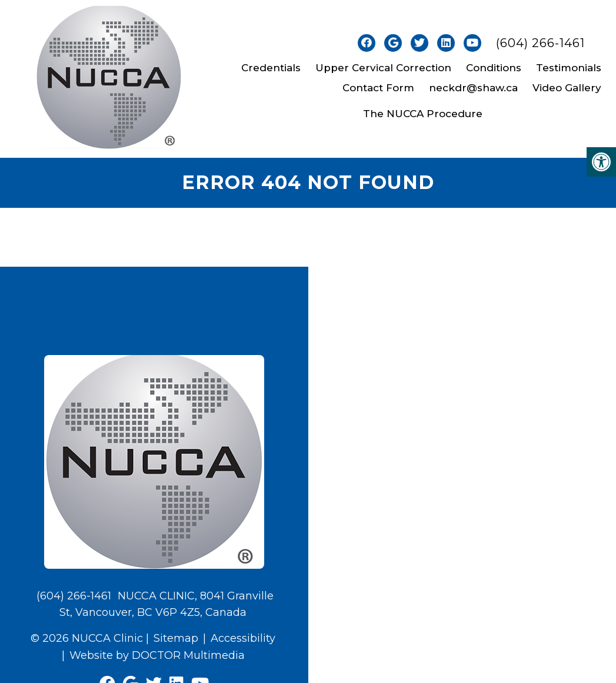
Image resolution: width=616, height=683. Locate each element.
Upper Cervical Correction (383, 68)
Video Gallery (567, 88)
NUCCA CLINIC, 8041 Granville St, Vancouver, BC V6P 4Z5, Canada (167, 604)
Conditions (494, 68)
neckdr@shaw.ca (473, 88)
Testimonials (569, 68)
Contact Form (378, 88)
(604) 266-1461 (540, 43)
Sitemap (176, 638)
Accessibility (243, 638)
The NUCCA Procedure (423, 114)
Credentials (271, 68)
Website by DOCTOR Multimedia (157, 655)
